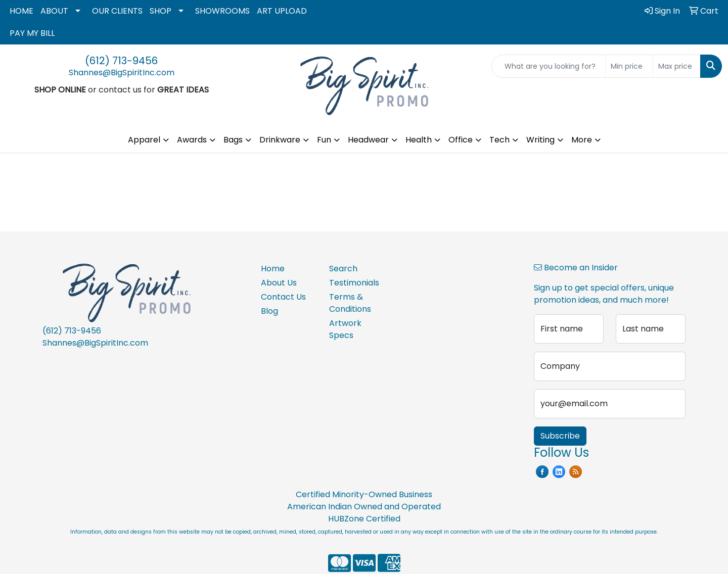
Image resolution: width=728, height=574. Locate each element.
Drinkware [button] (280, 140)
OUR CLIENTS (117, 11)
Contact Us (283, 297)
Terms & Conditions (350, 303)
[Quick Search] (549, 66)
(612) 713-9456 (121, 61)
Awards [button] (192, 140)
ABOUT (54, 11)
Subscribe (560, 436)
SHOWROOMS (222, 11)
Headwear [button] (368, 140)
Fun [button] (324, 140)
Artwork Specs (345, 329)
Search (343, 269)
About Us (279, 283)
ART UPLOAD (282, 11)
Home (273, 269)
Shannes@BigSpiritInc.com (122, 73)
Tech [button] (499, 140)
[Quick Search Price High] (677, 66)
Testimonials (354, 283)
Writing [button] (540, 140)
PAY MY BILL (32, 33)
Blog (269, 311)
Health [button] (419, 140)
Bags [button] (233, 140)
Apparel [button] (144, 140)
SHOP (161, 11)
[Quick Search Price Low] (629, 66)
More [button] (582, 140)
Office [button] (461, 140)
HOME (21, 11)
